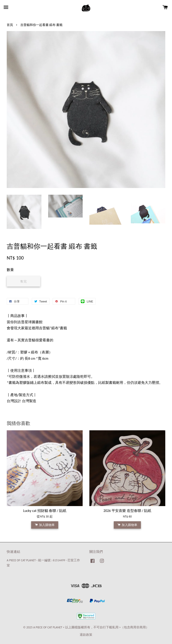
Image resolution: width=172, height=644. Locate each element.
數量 (10, 270)
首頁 (10, 25)
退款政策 (86, 635)
